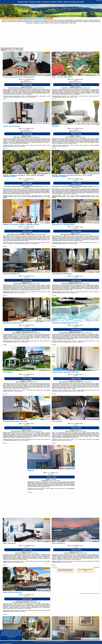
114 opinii (86, 333)
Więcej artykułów (55, 568)
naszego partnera (32, 97)
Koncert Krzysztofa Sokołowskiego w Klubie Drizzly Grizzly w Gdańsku (65, 570)
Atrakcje (42, 18)
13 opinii (81, 553)
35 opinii (34, 284)
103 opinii (39, 88)
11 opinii (35, 602)
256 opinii (79, 137)
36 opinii (36, 431)
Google (20, 631)
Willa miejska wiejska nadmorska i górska (86, 570)
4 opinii (80, 431)
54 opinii (55, 480)
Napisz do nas (65, 642)
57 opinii (31, 382)
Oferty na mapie (12, 18)
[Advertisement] (51, 36)
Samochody (35, 18)
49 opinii (34, 137)
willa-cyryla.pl (99, 1)
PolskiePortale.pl (9, 643)
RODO (14, 636)
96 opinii (84, 88)
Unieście (47, 53)
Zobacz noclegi (27, 85)
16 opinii (84, 284)
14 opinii (86, 382)
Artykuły (49, 18)
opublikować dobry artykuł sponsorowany (92, 593)
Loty (27, 18)
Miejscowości (20, 18)
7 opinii (35, 333)
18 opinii (40, 234)
